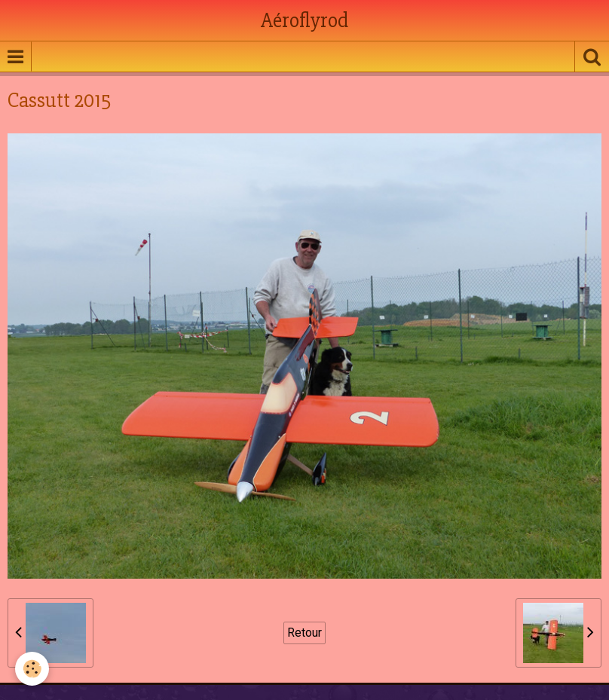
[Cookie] (32, 669)
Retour (304, 633)
